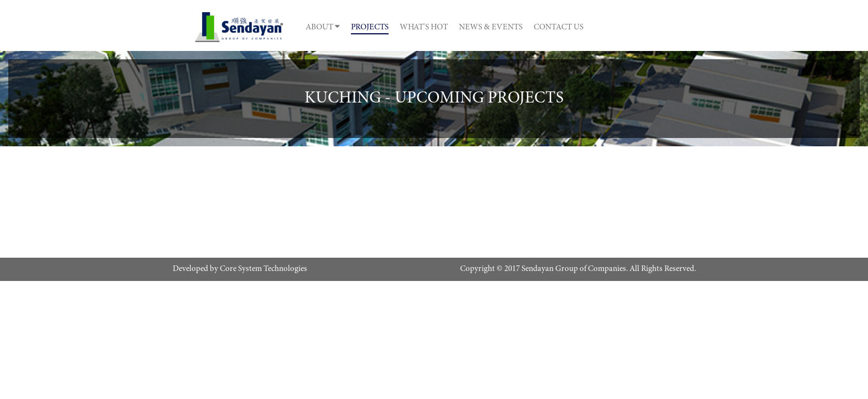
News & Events (567, 27)
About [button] (319, 27)
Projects (393, 27)
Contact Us (662, 27)
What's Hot (474, 27)
